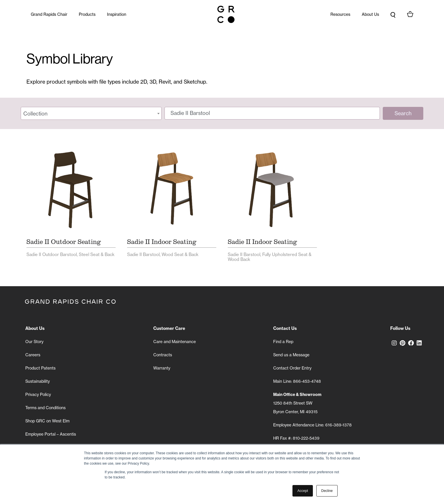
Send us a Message (291, 355)
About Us (370, 14)
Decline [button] (327, 491)
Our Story (34, 342)
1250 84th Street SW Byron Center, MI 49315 (297, 403)
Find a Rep (283, 342)
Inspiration (117, 14)
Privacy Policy (38, 395)
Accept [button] (303, 491)
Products (87, 14)
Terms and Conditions (45, 408)
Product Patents (40, 368)
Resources (340, 14)
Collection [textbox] (35, 114)
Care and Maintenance (175, 342)
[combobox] (91, 113)
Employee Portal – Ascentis (51, 434)
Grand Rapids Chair (49, 14)
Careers (33, 355)
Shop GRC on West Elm (47, 421)
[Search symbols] (272, 113)
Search (403, 113)
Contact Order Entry (292, 368)
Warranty (162, 368)
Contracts (163, 355)
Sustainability (38, 381)
